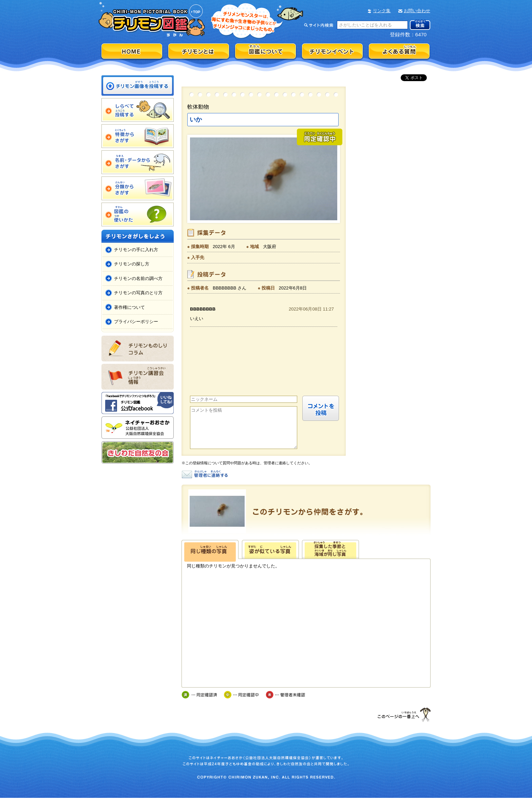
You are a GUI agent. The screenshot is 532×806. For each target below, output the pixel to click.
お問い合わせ (417, 11)
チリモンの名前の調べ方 (138, 278)
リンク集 (382, 11)
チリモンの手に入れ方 (136, 250)
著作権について (129, 307)
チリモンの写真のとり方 (138, 293)
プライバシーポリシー (136, 322)
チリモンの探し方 (132, 264)
